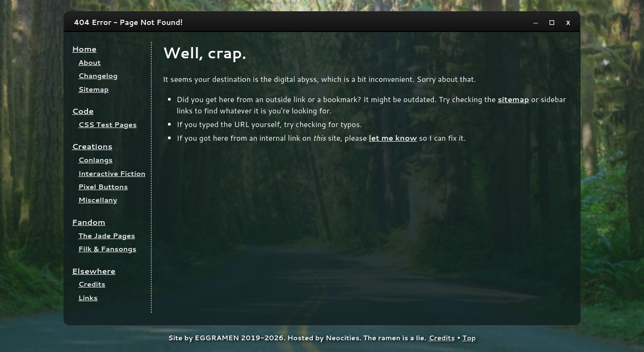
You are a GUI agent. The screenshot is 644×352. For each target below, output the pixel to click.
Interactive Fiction (112, 173)
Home (84, 49)
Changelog (98, 76)
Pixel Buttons (103, 187)
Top (469, 338)
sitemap (513, 99)
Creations (92, 146)
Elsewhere (94, 271)
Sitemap (94, 89)
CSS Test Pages (108, 124)
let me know (393, 138)
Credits (92, 284)
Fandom (89, 222)
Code (83, 111)
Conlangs (96, 160)
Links (88, 298)
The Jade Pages (107, 236)
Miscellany (98, 200)
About (90, 62)
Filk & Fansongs (107, 249)
